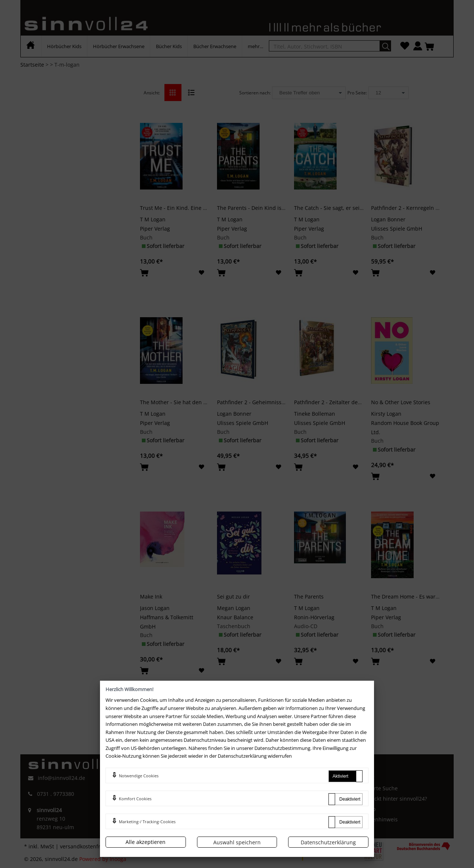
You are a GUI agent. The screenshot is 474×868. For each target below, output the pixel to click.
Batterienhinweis (377, 819)
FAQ (251, 777)
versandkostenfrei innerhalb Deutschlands (113, 846)
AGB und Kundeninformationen (177, 777)
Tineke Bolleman (315, 414)
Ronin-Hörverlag (314, 617)
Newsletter (260, 819)
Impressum (151, 790)
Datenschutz (153, 815)
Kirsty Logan (386, 414)
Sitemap (366, 809)
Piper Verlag (155, 229)
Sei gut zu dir (233, 596)
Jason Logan (155, 608)
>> (272, 703)
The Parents (309, 596)
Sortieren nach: (255, 93)
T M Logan (153, 219)
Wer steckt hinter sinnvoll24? (391, 799)
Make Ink (151, 596)
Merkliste (258, 799)
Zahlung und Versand (273, 809)
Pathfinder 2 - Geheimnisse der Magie (264, 402)
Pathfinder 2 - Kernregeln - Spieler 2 (416, 208)
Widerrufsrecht (156, 802)
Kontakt (365, 777)
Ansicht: (152, 93)
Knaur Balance (235, 617)
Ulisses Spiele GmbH (397, 229)
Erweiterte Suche (377, 788)
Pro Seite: (357, 93)
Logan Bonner (388, 219)
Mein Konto (261, 788)
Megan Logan (234, 608)
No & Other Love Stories (401, 402)
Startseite (32, 65)
